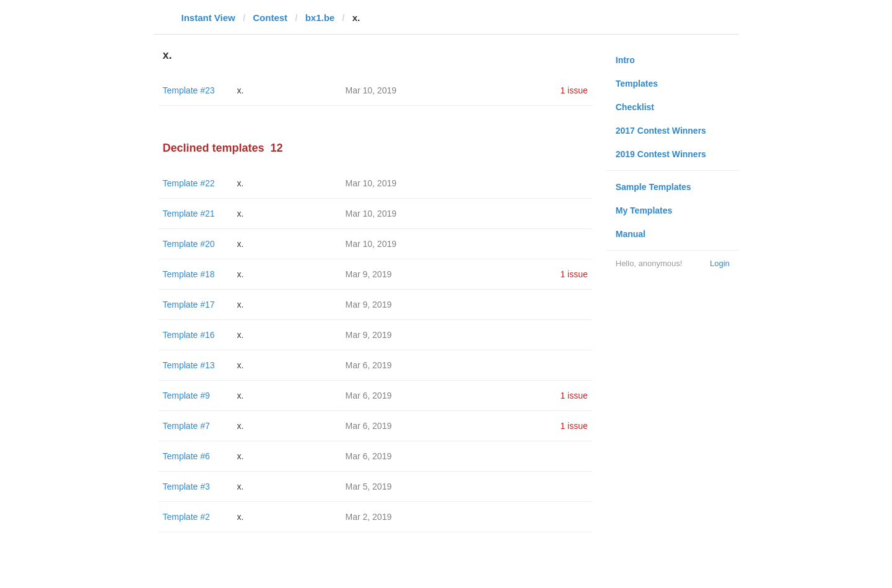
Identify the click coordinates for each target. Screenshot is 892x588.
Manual (631, 234)
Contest (270, 18)
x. (241, 90)
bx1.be (320, 18)
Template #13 (189, 365)
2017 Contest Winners (661, 131)
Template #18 (189, 274)
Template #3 (186, 486)
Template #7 (186, 426)
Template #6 (186, 456)
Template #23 (189, 90)
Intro (625, 60)
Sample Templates (654, 187)
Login (720, 263)
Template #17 (189, 305)
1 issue (574, 90)
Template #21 (189, 214)
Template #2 (186, 517)
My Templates (644, 210)
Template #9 (186, 396)
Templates (637, 84)
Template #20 (189, 244)
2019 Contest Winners (661, 154)
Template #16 (189, 335)
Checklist (635, 107)
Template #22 (189, 183)
